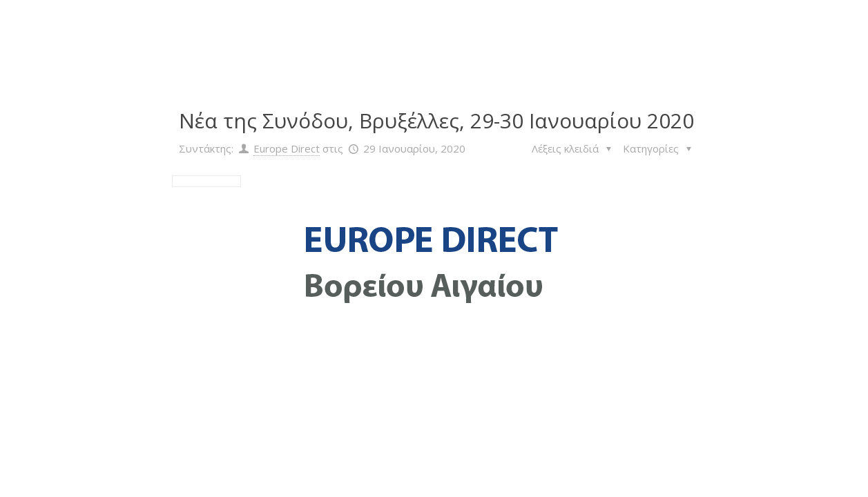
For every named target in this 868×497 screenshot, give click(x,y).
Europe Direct (287, 148)
